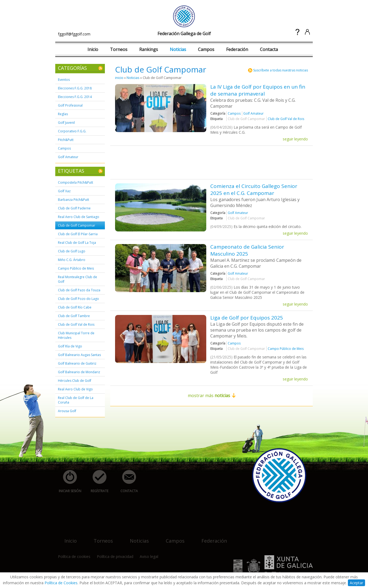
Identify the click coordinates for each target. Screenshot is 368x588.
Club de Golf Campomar (77, 225)
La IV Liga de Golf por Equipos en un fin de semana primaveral (258, 90)
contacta (126, 482)
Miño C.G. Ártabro (72, 260)
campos (172, 537)
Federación (237, 49)
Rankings (149, 49)
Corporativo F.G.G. (72, 131)
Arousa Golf (67, 411)
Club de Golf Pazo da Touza (79, 290)
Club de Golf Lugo (72, 251)
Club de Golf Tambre (74, 316)
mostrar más (212, 395)
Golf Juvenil (66, 123)
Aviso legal (149, 556)
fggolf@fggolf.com (74, 34)
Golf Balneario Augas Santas (79, 355)
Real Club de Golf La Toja (77, 243)
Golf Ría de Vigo (70, 346)
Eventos (64, 80)
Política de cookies (74, 556)
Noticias (178, 49)
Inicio (93, 49)
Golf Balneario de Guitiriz (77, 363)
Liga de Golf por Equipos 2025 (247, 318)
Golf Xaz (64, 191)
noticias (136, 537)
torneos (100, 537)
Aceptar (356, 583)
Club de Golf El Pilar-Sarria (78, 234)
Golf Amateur (68, 157)
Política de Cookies (61, 583)
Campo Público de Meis (76, 268)
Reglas (63, 114)
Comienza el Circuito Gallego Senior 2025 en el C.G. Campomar (254, 190)
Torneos (119, 49)
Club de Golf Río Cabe (75, 307)
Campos (206, 49)
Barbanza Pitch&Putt (73, 200)
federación (211, 537)
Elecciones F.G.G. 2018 (75, 88)
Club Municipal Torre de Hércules (76, 335)
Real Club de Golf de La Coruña (76, 400)
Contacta (269, 49)
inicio (119, 78)
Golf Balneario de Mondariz (79, 372)
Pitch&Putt (66, 140)
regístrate (97, 482)
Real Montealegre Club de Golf (78, 279)
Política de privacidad (115, 556)
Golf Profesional (70, 105)
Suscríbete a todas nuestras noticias (281, 70)
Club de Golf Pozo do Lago (78, 299)
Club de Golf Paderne (74, 208)
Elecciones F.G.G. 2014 (75, 97)
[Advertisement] (213, 162)
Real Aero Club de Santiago (79, 217)
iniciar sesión (68, 482)
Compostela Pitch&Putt (76, 182)
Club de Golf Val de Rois (76, 324)
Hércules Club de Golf (75, 381)
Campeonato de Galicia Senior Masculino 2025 (247, 250)
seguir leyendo (295, 139)
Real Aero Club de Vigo (75, 389)
